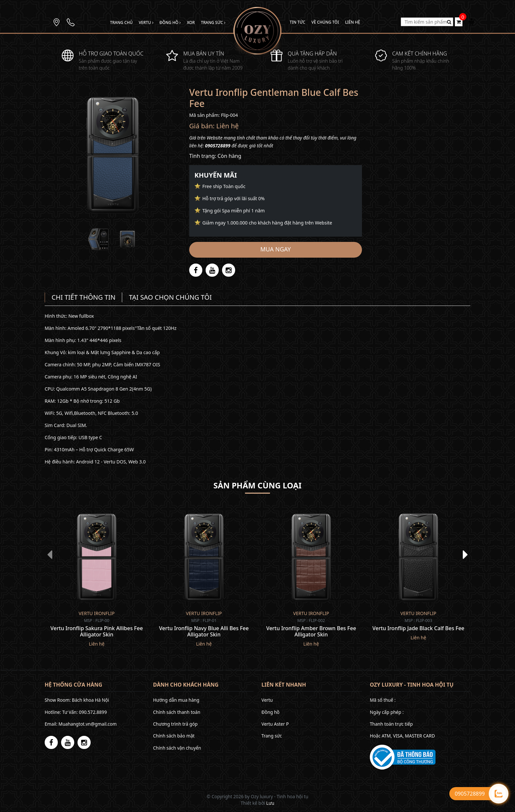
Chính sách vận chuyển (177, 748)
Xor (191, 22)
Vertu (146, 22)
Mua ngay (276, 249)
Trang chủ (121, 22)
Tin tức (297, 22)
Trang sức (213, 22)
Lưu (270, 803)
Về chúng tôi (325, 22)
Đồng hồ (170, 22)
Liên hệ (353, 22)
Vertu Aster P (275, 724)
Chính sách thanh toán (177, 712)
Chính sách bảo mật (174, 736)
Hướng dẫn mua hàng (176, 700)
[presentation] (50, 554)
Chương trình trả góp (175, 724)
